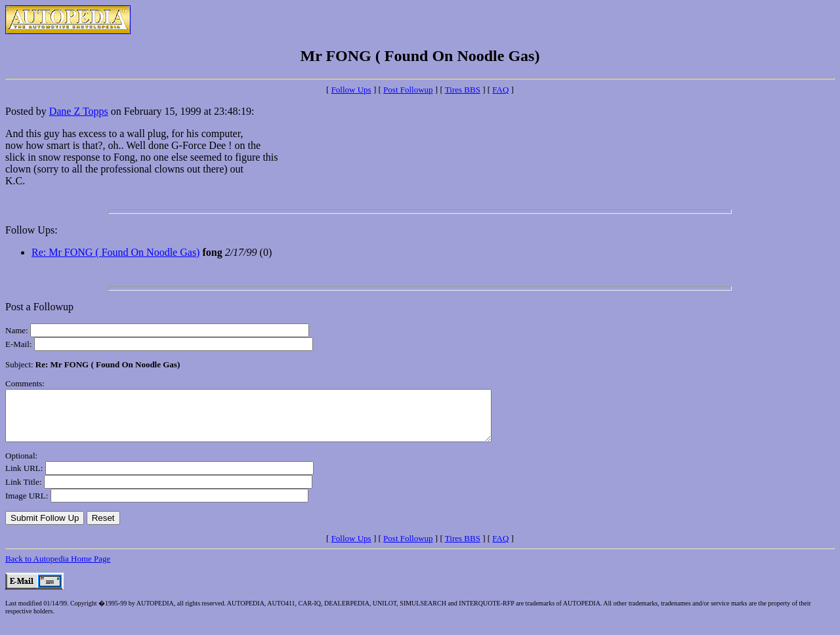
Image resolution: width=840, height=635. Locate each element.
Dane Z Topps (79, 111)
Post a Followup (39, 307)
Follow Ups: (31, 230)
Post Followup (408, 90)
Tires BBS (463, 90)
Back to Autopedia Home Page (58, 568)
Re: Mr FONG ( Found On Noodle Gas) (115, 252)
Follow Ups (351, 90)
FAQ (500, 90)
